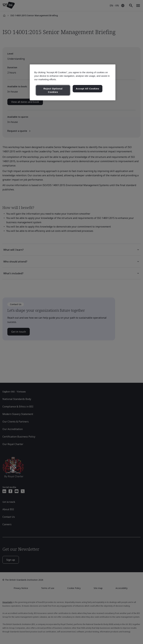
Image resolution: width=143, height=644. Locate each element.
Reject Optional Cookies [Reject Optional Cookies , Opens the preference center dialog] (53, 90)
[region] (73, 82)
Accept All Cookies (88, 89)
